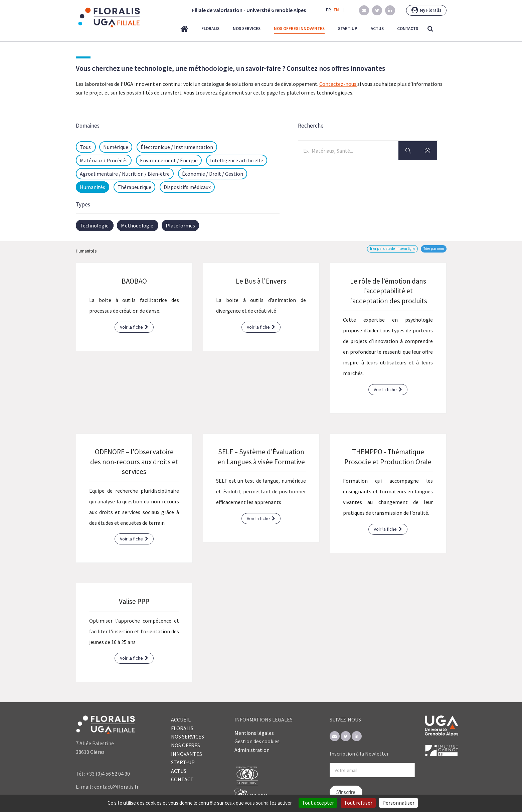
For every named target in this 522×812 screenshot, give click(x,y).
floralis (210, 29)
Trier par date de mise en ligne (392, 249)
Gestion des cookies (257, 741)
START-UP (183, 762)
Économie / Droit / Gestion (213, 174)
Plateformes (180, 225)
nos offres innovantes (299, 29)
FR (328, 10)
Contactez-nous (338, 84)
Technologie (94, 225)
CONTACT (182, 779)
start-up (348, 29)
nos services (247, 29)
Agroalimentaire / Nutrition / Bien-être (125, 174)
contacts (408, 29)
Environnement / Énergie (169, 160)
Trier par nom (434, 249)
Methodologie (137, 225)
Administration (252, 750)
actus (377, 29)
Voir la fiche (134, 327)
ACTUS (179, 771)
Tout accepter (318, 803)
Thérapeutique (134, 187)
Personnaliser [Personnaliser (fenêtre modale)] (398, 803)
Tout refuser (358, 803)
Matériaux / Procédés (104, 160)
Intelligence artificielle (237, 160)
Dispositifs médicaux (187, 187)
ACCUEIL (181, 719)
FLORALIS (182, 728)
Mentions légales (254, 733)
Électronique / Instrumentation (177, 147)
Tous (86, 147)
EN (336, 10)
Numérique (116, 147)
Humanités (93, 187)
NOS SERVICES (188, 737)
